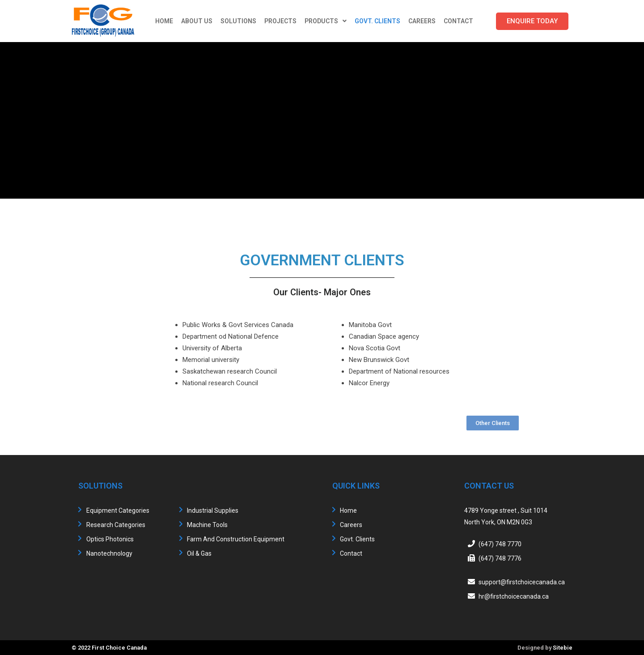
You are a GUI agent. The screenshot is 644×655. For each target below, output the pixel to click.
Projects (280, 21)
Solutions (238, 21)
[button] (532, 21)
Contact (458, 21)
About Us (197, 21)
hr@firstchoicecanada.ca (514, 596)
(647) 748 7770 (500, 544)
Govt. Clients (377, 21)
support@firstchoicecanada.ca (522, 582)
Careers (422, 21)
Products (326, 21)
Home (164, 21)
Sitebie (563, 648)
